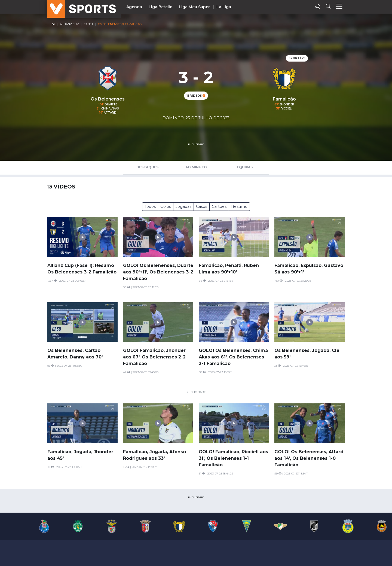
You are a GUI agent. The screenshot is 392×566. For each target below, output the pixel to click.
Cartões (219, 206)
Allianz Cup (69, 24)
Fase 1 (88, 24)
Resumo (239, 206)
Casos (202, 206)
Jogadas (183, 206)
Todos (150, 206)
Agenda (134, 7)
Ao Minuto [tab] (196, 167)
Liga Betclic (160, 7)
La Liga (224, 7)
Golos (166, 206)
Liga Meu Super (194, 7)
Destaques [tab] (147, 167)
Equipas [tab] (245, 167)
